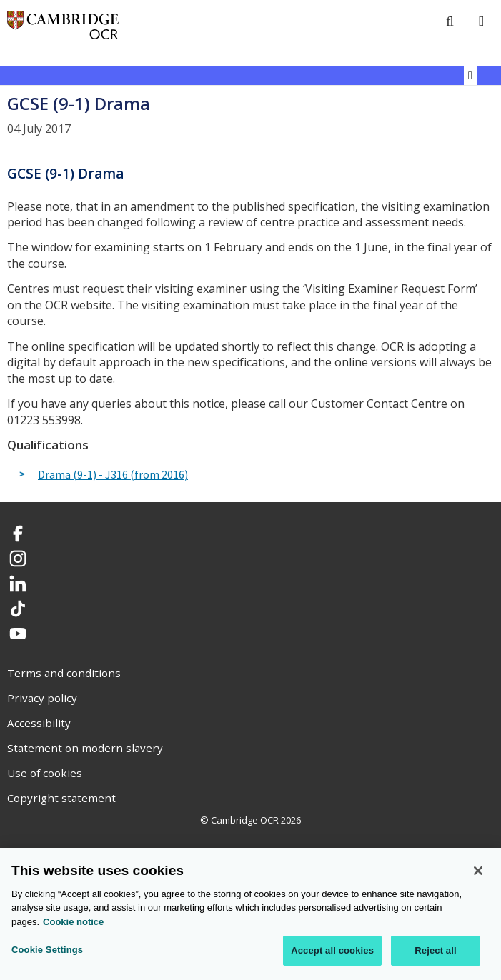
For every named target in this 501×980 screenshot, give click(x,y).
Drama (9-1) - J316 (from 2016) (113, 475)
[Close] (478, 871)
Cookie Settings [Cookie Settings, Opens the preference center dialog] (47, 950)
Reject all (435, 950)
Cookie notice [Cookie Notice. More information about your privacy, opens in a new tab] (73, 922)
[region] (250, 914)
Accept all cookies (332, 950)
